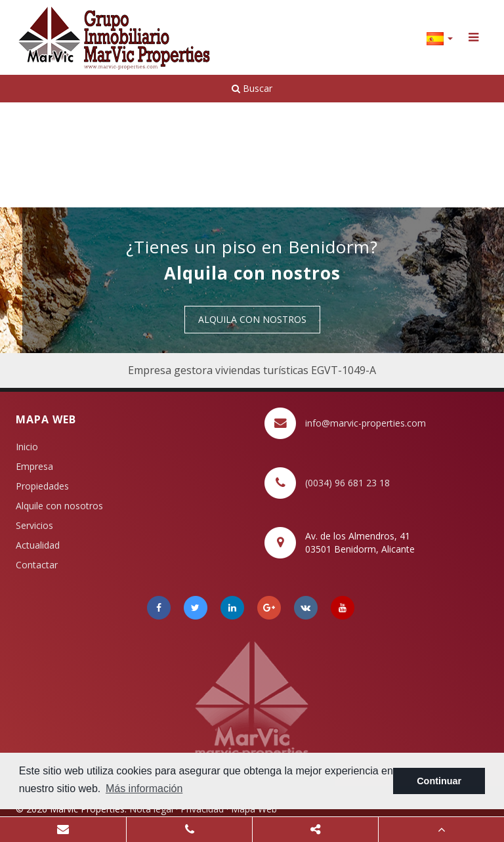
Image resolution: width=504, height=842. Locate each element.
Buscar (252, 88)
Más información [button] (144, 789)
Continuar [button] (439, 781)
